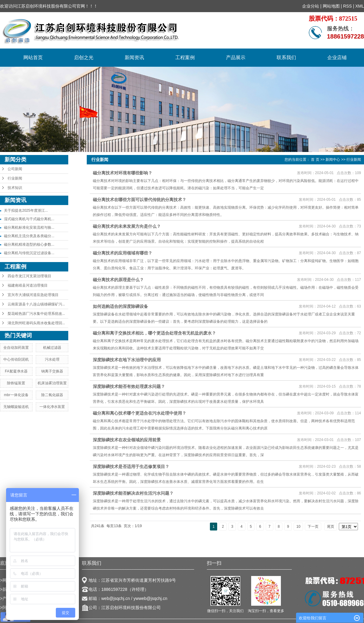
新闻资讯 (134, 57)
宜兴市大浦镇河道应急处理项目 (33, 295)
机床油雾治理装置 (52, 383)
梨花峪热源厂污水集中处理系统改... (36, 314)
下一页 (313, 527)
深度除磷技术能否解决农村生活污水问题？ (133, 493)
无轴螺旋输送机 (16, 407)
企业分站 (311, 6)
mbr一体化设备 (16, 395)
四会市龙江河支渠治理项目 (29, 276)
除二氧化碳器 (52, 395)
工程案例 (185, 57)
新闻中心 (333, 160)
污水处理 (52, 359)
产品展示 (236, 57)
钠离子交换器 (52, 371)
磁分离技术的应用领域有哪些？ (123, 253)
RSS (347, 6)
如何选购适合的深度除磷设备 (120, 306)
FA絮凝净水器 (16, 371)
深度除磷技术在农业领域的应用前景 (127, 440)
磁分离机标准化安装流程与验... (29, 227)
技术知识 (15, 188)
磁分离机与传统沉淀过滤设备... (29, 253)
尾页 (331, 527)
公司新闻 (15, 169)
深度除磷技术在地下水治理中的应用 (127, 360)
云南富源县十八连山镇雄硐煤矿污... (36, 304)
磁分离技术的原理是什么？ (118, 280)
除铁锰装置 (16, 383)
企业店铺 (337, 57)
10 (298, 527)
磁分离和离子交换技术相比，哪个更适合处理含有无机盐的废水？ (154, 333)
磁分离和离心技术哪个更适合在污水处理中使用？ (140, 413)
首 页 (315, 160)
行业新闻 (15, 178)
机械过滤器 (52, 348)
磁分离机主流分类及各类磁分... (29, 236)
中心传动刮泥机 (16, 359)
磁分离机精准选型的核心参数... (29, 244)
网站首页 (33, 57)
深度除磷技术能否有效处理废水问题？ (129, 386)
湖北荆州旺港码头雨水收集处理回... (36, 323)
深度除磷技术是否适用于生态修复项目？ (131, 466)
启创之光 (84, 57)
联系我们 (286, 57)
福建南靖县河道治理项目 (28, 285)
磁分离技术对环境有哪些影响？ (123, 173)
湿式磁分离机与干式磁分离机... (29, 219)
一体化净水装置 (52, 407)
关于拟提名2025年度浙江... (26, 210)
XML (360, 6)
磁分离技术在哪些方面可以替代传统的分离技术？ (140, 200)
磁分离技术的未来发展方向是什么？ (127, 226)
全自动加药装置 (16, 348)
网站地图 (331, 6)
